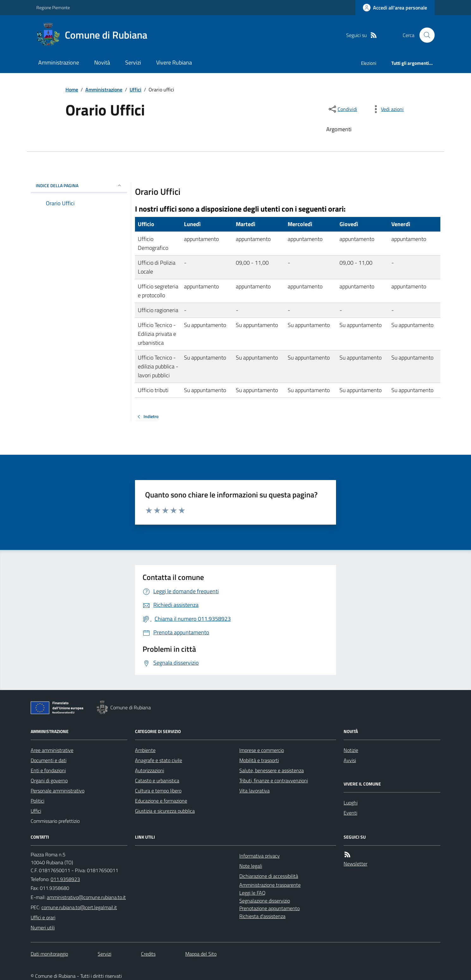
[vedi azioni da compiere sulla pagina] (387, 109)
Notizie (351, 750)
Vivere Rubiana (174, 62)
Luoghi (351, 803)
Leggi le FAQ (252, 893)
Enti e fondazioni (48, 770)
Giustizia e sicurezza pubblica (165, 811)
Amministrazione (59, 62)
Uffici (135, 89)
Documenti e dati (49, 760)
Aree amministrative (52, 750)
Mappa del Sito (201, 954)
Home (72, 89)
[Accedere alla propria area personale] (395, 8)
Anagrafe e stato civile (159, 760)
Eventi (350, 813)
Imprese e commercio (262, 750)
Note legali (251, 866)
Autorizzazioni (150, 770)
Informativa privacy (260, 856)
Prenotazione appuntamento (269, 908)
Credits (148, 954)
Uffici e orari (43, 917)
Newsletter (355, 864)
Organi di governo (49, 780)
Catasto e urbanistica (157, 780)
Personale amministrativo (58, 791)
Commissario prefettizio (55, 821)
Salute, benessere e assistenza (272, 770)
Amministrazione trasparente (270, 885)
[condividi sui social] (342, 109)
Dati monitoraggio (49, 954)
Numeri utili (43, 928)
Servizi (133, 62)
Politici (37, 801)
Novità (102, 62)
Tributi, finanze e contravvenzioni (274, 780)
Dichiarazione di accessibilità (269, 876)
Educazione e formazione (161, 801)
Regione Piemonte (53, 7)
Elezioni (369, 63)
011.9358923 (65, 879)
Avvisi (350, 760)
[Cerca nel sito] (425, 35)
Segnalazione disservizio (265, 901)
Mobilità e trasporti (259, 760)
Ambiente (145, 750)
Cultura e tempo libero (158, 791)
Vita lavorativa (254, 791)
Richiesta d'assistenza (262, 916)
